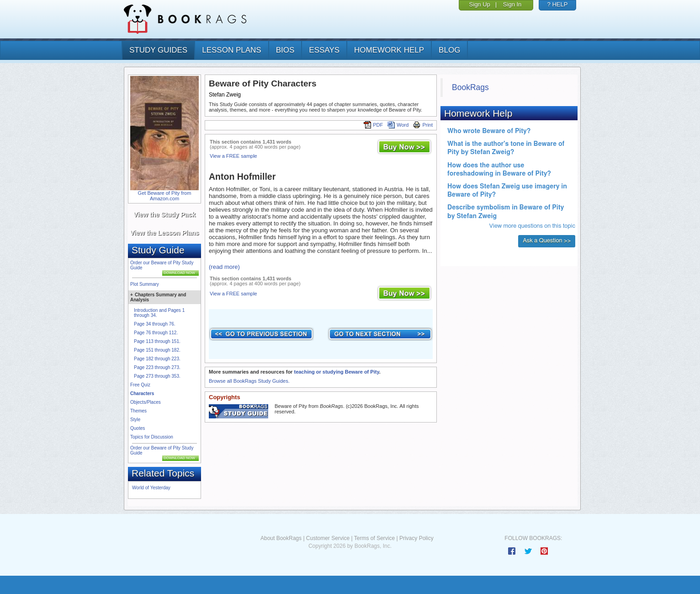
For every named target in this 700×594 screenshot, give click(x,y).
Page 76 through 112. (156, 333)
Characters (142, 393)
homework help (389, 50)
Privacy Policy (416, 538)
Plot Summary (145, 284)
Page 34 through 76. (155, 324)
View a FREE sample (233, 156)
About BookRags (281, 538)
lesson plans (231, 50)
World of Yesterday (151, 488)
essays (324, 50)
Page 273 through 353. (157, 376)
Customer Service (328, 538)
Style (135, 420)
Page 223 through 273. (157, 367)
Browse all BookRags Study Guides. (249, 381)
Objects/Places (146, 402)
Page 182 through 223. (157, 359)
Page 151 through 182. (157, 350)
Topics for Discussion (152, 437)
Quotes (138, 428)
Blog (449, 50)
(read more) (224, 267)
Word (398, 125)
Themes (138, 411)
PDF (373, 125)
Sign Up (480, 4)
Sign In (512, 4)
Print (423, 125)
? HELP (558, 4)
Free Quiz (140, 385)
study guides (158, 50)
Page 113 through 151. (157, 341)
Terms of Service (374, 538)
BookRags (470, 87)
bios (285, 50)
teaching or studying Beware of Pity (336, 372)
